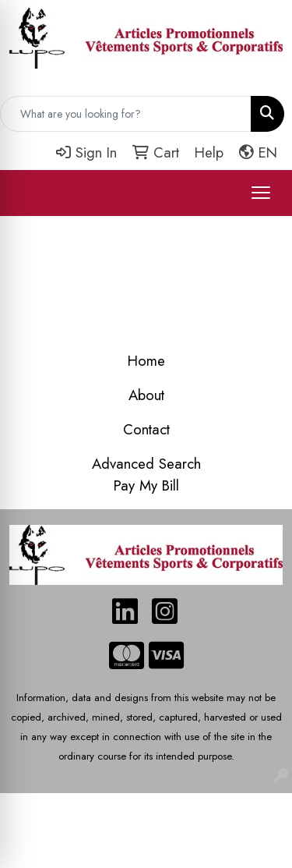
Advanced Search (146, 464)
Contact (146, 429)
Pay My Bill (146, 485)
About (146, 395)
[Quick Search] (126, 114)
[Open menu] (261, 193)
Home (146, 361)
